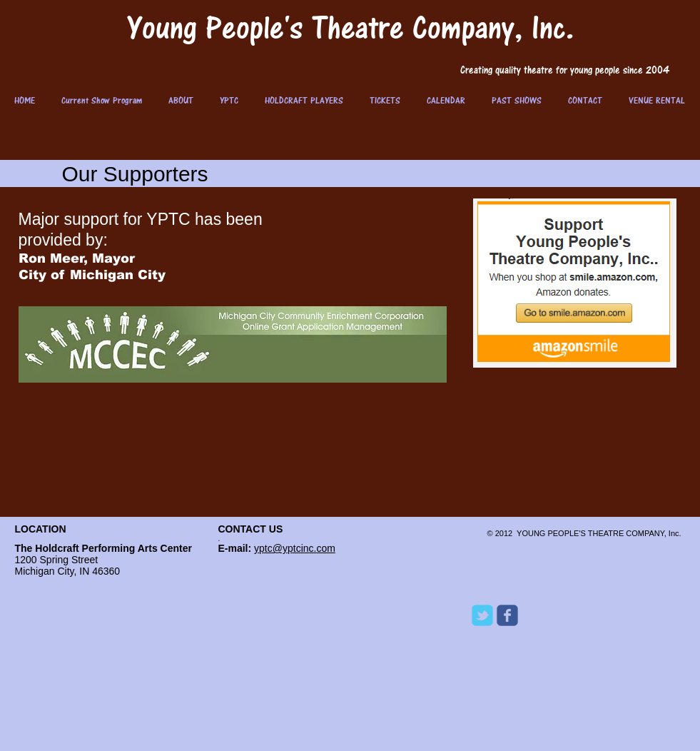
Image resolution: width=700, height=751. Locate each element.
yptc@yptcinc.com (295, 548)
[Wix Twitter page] (482, 615)
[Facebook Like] (561, 706)
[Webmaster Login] (60, 720)
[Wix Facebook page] (507, 615)
